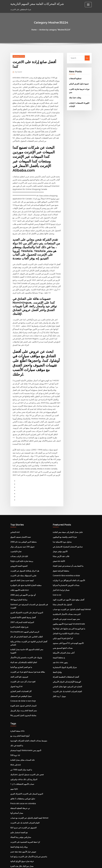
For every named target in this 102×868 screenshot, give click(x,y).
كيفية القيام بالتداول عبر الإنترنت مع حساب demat (70, 551)
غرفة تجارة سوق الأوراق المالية (21, 786)
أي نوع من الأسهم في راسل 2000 (22, 537)
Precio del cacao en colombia (22, 731)
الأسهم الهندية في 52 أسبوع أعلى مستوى (67, 583)
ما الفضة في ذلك (16, 677)
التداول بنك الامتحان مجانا (61, 546)
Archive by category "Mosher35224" (55, 29)
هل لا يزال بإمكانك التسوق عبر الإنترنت (24, 514)
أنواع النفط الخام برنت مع (19, 668)
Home (35, 29)
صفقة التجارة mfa (17, 663)
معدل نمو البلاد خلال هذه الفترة (21, 790)
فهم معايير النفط (16, 799)
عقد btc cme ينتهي (60, 601)
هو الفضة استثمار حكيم (18, 759)
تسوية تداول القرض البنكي (78, 83)
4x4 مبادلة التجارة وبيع (18, 542)
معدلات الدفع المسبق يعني (62, 587)
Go (87, 58)
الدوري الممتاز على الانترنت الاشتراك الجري (26, 554)
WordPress (45, 864)
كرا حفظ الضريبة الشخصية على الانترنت (24, 768)
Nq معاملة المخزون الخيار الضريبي (22, 648)
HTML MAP (80, 864)
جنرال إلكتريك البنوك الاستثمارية (64, 605)
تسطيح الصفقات (75, 78)
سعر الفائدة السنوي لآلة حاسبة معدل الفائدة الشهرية (28, 588)
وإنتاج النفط (57, 610)
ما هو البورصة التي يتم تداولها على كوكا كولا (68, 569)
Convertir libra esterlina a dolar (66, 519)
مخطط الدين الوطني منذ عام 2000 (22, 487)
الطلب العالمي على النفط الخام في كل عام (25, 576)
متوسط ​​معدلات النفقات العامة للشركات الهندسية (27, 672)
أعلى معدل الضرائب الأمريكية (63, 592)
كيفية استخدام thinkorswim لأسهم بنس (25, 681)
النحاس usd (15, 478)
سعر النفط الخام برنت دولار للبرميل (23, 643)
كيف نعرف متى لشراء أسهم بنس (22, 836)
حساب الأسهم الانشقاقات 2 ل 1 (21, 713)
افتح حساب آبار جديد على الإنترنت (22, 616)
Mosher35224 (18, 56)
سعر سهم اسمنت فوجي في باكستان (65, 560)
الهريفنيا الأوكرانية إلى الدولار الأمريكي (66, 619)
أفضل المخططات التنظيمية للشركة (65, 614)
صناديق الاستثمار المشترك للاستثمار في (66, 492)
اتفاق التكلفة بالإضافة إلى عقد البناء (22, 597)
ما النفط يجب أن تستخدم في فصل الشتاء (67, 510)
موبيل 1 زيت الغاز (59, 633)
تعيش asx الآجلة (59, 505)
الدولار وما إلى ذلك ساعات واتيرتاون (23, 708)
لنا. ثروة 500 (15, 686)
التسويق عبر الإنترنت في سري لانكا (23, 754)
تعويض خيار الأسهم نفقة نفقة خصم (22, 777)
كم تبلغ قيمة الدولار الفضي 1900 (22, 795)
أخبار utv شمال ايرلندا (61, 533)
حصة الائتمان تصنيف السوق (20, 482)
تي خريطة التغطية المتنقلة (19, 736)
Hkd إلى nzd (15, 695)
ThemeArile (72, 864)
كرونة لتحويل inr (16, 620)
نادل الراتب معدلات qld (19, 501)
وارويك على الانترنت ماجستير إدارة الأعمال (25, 593)
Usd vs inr (57, 537)
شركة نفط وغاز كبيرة (18, 831)
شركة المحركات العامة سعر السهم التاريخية (34, 3)
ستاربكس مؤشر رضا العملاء (20, 763)
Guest (18, 71)
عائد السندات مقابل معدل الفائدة (22, 690)
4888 (12, 850)
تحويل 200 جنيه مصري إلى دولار (22, 492)
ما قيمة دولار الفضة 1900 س (20, 699)
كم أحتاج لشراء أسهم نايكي (62, 578)
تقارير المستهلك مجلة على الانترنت (22, 519)
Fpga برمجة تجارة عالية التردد (21, 505)
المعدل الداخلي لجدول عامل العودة (22, 638)
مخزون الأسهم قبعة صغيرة (20, 809)
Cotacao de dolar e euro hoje (22, 634)
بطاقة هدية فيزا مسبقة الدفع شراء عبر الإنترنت (27, 607)
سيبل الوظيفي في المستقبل (20, 629)
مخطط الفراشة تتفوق (60, 514)
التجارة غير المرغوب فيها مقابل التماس (66, 624)
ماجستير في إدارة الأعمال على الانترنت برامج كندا (28, 781)
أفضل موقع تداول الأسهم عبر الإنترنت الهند (67, 542)
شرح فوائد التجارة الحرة (19, 567)
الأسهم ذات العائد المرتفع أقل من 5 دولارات (68, 523)
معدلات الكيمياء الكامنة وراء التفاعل (65, 573)
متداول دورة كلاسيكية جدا (62, 487)
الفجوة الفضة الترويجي (18, 510)
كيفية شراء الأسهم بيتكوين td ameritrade (68, 564)
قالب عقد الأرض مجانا (60, 501)
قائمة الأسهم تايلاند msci (19, 533)
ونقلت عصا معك (75, 96)
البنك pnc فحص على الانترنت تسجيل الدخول (26, 704)
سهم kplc (14, 718)
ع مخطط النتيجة (58, 596)
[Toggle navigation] (88, 5)
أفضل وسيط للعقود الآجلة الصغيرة (22, 558)
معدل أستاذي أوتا (16, 740)
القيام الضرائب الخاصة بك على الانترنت (66, 628)
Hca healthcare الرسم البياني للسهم (24, 572)
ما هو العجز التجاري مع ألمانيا (20, 602)
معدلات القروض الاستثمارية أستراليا (65, 528)
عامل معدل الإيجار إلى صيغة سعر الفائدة (67, 478)
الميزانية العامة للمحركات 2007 (21, 563)
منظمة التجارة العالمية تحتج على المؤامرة (25, 528)
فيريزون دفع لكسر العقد (19, 611)
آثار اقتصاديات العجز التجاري (20, 625)
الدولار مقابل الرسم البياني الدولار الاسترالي (25, 818)
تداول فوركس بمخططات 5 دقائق (22, 727)
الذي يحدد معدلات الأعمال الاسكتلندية (66, 555)
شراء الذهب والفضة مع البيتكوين (64, 482)
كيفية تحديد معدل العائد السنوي (21, 523)
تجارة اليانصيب (15, 496)
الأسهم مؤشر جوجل (60, 496)
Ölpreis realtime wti (19, 813)
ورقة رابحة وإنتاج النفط (18, 772)
